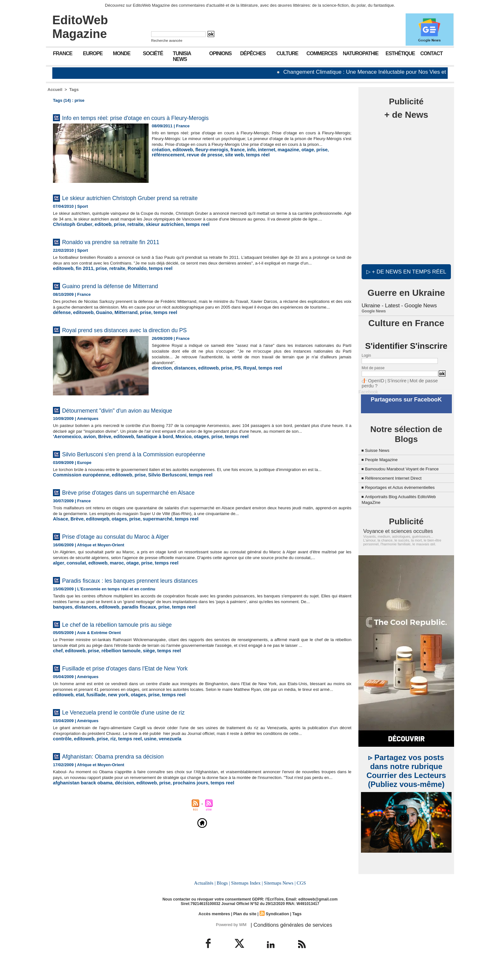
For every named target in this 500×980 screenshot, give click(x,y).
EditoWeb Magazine (80, 27)
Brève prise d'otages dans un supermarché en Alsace (153, 519)
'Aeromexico (65, 458)
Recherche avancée (167, 41)
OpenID (375, 379)
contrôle (61, 793)
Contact (431, 53)
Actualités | (207, 899)
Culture (287, 53)
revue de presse (168, 160)
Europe (93, 53)
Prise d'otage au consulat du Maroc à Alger (135, 563)
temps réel (215, 160)
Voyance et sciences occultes (392, 528)
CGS (299, 899)
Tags (74, 90)
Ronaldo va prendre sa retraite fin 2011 (129, 247)
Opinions (220, 53)
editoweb (179, 155)
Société (153, 53)
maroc (110, 595)
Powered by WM (230, 940)
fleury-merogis (205, 155)
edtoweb (93, 595)
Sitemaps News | (279, 899)
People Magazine (385, 451)
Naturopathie (361, 53)
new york (111, 743)
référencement (325, 155)
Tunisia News (182, 56)
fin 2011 (81, 279)
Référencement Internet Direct (399, 476)
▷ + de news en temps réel (406, 271)
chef (57, 694)
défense (61, 329)
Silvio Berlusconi (154, 502)
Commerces (322, 53)
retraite (126, 230)
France (63, 53)
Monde (122, 53)
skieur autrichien (152, 230)
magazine (273, 155)
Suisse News (379, 442)
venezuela (157, 793)
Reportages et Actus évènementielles (407, 485)
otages (185, 458)
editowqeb (93, 546)
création (160, 155)
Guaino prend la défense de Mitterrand (128, 296)
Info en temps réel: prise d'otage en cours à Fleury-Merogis (162, 117)
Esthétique (400, 53)
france (228, 155)
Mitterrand (118, 329)
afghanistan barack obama (79, 842)
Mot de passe (373, 367)
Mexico (169, 458)
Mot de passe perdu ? (422, 379)
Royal (239, 384)
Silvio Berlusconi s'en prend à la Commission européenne (160, 475)
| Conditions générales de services (285, 940)
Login (366, 355)
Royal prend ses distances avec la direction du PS (147, 346)
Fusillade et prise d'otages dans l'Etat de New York (148, 711)
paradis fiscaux (129, 645)
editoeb (97, 230)
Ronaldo (128, 279)
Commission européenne (78, 502)
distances (181, 384)
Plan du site (245, 929)
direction (161, 384)
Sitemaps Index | (247, 899)
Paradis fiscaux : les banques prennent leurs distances (155, 612)
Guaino (98, 329)
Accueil (55, 90)
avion (85, 458)
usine (140, 793)
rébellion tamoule (114, 694)
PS (228, 384)
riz (106, 793)
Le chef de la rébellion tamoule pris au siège (137, 662)
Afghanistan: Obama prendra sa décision (131, 810)
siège (138, 694)
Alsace (60, 546)
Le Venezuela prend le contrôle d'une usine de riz (146, 760)
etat (77, 743)
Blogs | (224, 899)
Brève (99, 458)
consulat (74, 595)
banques (61, 645)
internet (254, 155)
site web (194, 160)
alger (58, 595)
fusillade (91, 743)
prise (303, 155)
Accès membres (216, 929)
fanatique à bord (143, 458)
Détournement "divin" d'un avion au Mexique (137, 426)
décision (116, 842)
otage (291, 155)
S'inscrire (392, 379)
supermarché (146, 546)
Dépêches (253, 53)
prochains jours (175, 842)
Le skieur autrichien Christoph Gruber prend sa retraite (155, 197)
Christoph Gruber (70, 230)
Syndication (276, 929)
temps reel (181, 230)
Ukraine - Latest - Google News (397, 305)
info (240, 155)
